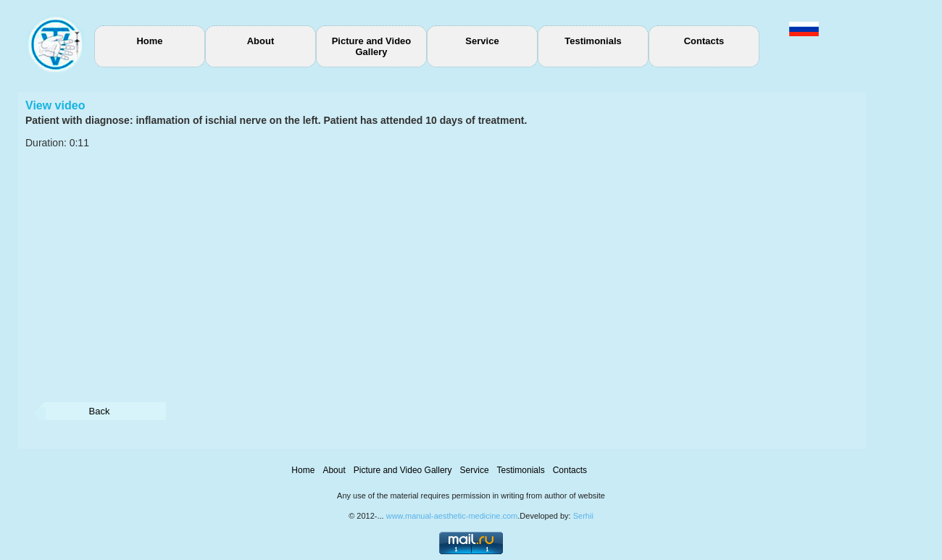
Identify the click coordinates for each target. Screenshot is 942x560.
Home (149, 41)
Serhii (583, 516)
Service (482, 41)
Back (100, 411)
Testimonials (593, 41)
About (261, 41)
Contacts (704, 41)
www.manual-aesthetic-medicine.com (452, 516)
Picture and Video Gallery (372, 46)
